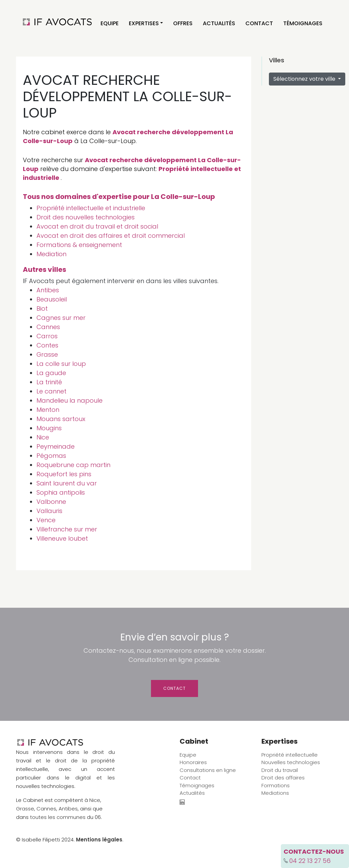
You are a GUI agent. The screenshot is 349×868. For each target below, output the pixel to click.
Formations (276, 785)
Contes (47, 345)
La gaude (51, 373)
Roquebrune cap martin (73, 465)
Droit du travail (280, 770)
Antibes (48, 290)
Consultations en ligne (208, 770)
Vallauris (49, 511)
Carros (47, 336)
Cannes (48, 327)
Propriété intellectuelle (290, 755)
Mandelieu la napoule (70, 400)
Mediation (51, 254)
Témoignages (303, 23)
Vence (46, 520)
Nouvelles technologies (291, 762)
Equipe (110, 23)
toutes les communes (58, 817)
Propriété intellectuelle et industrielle (91, 208)
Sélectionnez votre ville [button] (305, 79)
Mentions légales (99, 840)
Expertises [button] (144, 23)
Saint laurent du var (67, 483)
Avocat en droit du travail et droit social (97, 226)
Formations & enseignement (79, 245)
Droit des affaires (283, 778)
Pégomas (51, 456)
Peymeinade (56, 446)
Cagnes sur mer (61, 318)
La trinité (49, 382)
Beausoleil (52, 299)
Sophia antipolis (61, 492)
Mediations (275, 793)
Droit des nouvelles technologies (86, 217)
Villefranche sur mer (67, 529)
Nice (43, 437)
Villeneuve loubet (62, 538)
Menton (48, 410)
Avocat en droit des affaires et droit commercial (111, 236)
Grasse (47, 354)
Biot (42, 308)
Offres (183, 23)
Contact (259, 23)
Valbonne (51, 502)
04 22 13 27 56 (310, 861)
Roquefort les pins (64, 474)
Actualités (219, 23)
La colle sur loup (61, 364)
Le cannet (51, 391)
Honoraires (193, 762)
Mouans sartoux (61, 419)
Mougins (49, 428)
